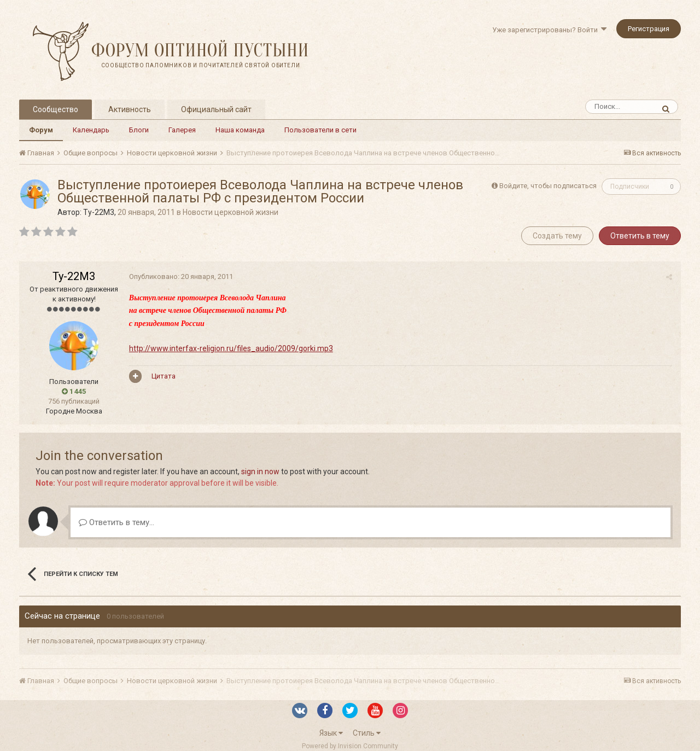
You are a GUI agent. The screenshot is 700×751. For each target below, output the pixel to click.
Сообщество (56, 109)
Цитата (163, 376)
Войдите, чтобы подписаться (548, 186)
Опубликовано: (180, 276)
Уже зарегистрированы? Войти (549, 30)
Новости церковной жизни (231, 212)
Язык (331, 733)
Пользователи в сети (320, 130)
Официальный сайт (216, 109)
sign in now (260, 471)
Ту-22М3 (99, 212)
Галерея (182, 130)
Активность (130, 109)
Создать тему (557, 236)
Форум (41, 130)
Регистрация (649, 29)
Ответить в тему (640, 236)
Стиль (367, 733)
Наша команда (240, 130)
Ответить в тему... (116, 522)
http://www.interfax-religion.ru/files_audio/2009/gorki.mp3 (231, 348)
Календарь (91, 130)
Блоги (139, 130)
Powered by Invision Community (350, 746)
